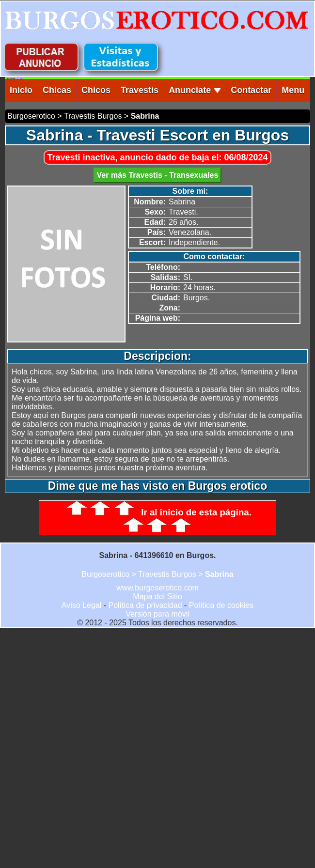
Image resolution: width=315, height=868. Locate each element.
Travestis (140, 90)
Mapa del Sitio (157, 597)
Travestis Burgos (93, 116)
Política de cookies (221, 605)
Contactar (251, 90)
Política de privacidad (145, 605)
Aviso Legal (81, 605)
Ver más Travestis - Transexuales (158, 175)
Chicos (96, 90)
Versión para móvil (157, 614)
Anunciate (195, 90)
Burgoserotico (31, 116)
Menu (293, 90)
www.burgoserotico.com (157, 588)
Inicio (21, 90)
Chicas (57, 90)
